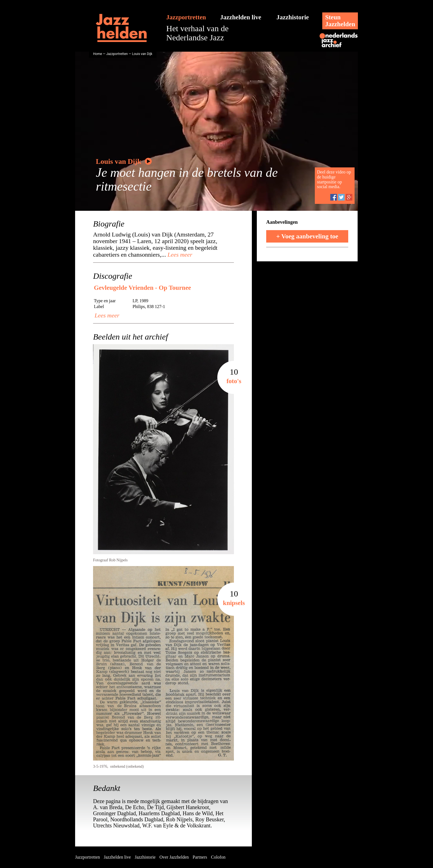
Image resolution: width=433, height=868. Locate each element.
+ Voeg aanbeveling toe (307, 236)
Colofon (218, 857)
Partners (200, 857)
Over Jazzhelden (174, 857)
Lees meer (179, 255)
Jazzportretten (186, 17)
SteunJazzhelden (340, 21)
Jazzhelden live (241, 17)
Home (97, 54)
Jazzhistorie (293, 17)
